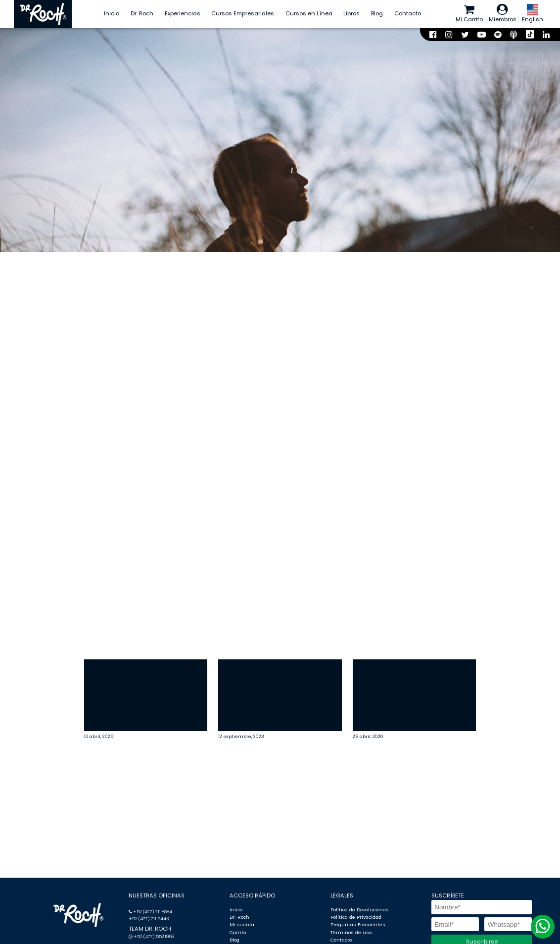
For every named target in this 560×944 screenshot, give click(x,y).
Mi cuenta (242, 924)
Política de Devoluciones (360, 910)
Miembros (503, 14)
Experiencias (183, 13)
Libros (351, 13)
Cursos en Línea (309, 13)
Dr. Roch (142, 13)
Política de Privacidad (356, 917)
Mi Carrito (469, 14)
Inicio (112, 13)
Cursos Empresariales (243, 13)
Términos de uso (351, 932)
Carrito (238, 932)
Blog (377, 13)
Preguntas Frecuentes (358, 924)
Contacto (408, 13)
